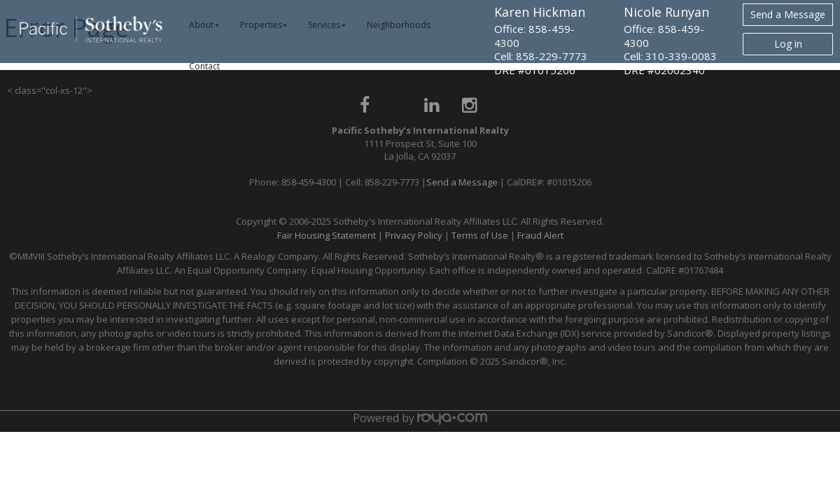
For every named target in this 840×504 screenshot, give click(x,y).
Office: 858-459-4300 (534, 36)
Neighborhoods (399, 25)
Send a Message (788, 14)
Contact (204, 66)
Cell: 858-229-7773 (541, 56)
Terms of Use (480, 235)
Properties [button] (264, 25)
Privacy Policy (414, 235)
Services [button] (327, 25)
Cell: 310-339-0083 (670, 56)
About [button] (204, 25)
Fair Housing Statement (327, 235)
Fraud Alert (540, 235)
